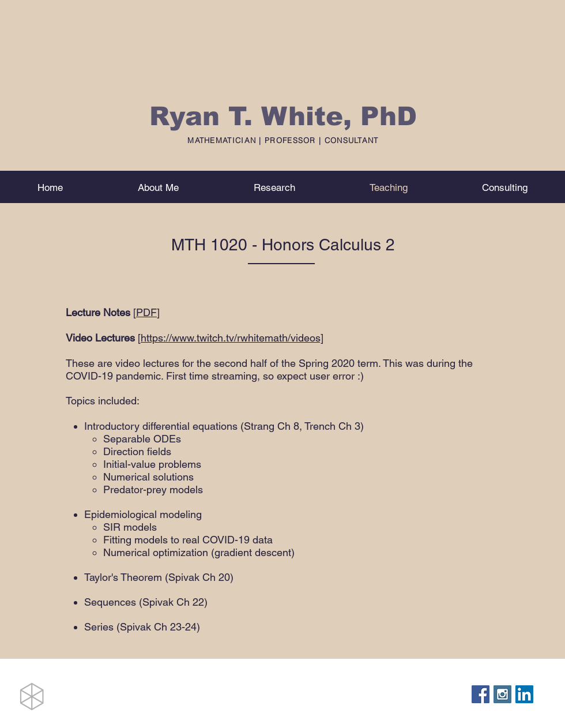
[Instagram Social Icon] (502, 694)
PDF (146, 312)
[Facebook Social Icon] (481, 694)
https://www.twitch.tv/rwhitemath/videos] (232, 338)
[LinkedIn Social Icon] (524, 694)
